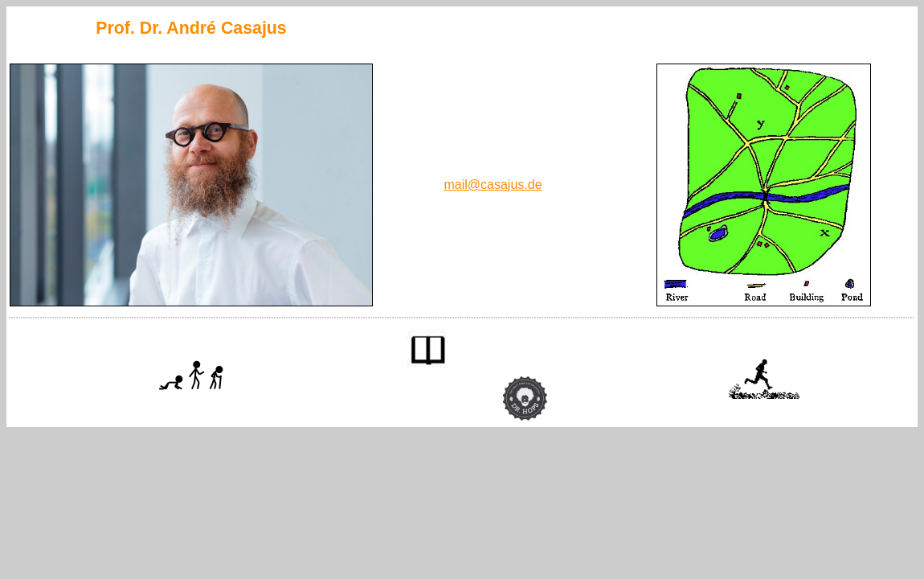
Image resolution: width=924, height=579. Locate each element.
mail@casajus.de (493, 185)
